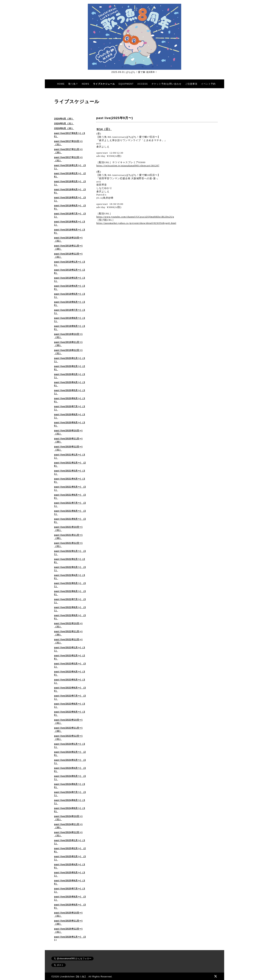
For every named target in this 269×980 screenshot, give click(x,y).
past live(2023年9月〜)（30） (70, 713)
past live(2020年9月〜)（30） (70, 424)
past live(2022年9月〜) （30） (70, 617)
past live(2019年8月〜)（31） (70, 320)
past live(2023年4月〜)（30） (70, 673)
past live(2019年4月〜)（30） (70, 288)
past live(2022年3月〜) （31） (70, 569)
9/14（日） (104, 129)
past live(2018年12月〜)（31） (68, 255)
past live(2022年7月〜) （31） (70, 601)
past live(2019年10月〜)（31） (68, 336)
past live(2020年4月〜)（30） (70, 384)
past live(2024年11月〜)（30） (68, 826)
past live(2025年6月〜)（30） (70, 882)
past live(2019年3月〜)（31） (70, 279)
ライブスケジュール (104, 84)
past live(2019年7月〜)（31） (70, 312)
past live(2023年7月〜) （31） (70, 697)
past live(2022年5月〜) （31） (70, 585)
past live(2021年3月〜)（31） (70, 472)
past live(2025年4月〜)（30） (70, 866)
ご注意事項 (191, 84)
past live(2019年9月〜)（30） (70, 328)
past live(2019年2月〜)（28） (70, 271)
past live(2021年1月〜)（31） (70, 456)
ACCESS (143, 84)
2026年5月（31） (64, 124)
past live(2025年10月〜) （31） (68, 914)
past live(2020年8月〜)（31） (70, 416)
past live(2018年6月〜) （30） (70, 207)
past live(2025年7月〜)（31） (70, 890)
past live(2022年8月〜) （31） (70, 609)
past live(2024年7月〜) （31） (70, 794)
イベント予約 (208, 84)
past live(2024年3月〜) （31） (70, 762)
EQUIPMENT (126, 84)
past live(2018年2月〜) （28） (70, 175)
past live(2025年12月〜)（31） (68, 930)
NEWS (86, 84)
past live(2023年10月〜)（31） (68, 721)
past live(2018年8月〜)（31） (70, 223)
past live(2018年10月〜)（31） (68, 239)
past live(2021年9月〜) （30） (70, 521)
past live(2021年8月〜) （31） (70, 513)
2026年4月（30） (64, 119)
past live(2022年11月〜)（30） (68, 633)
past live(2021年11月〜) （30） (68, 537)
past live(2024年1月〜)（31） (70, 746)
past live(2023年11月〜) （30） (68, 729)
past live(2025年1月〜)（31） (70, 842)
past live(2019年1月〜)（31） (70, 263)
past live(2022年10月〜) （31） (68, 625)
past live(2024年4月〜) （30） (70, 770)
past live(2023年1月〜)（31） (70, 649)
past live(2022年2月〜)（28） (70, 561)
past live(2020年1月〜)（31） (70, 360)
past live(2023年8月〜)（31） (70, 705)
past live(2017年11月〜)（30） (68, 151)
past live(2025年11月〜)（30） (68, 922)
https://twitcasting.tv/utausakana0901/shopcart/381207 (128, 165)
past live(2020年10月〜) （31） (68, 432)
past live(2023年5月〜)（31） (70, 681)
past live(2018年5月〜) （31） (70, 199)
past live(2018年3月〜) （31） (70, 183)
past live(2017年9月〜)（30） (70, 135)
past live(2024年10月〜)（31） (68, 818)
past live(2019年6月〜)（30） (70, 304)
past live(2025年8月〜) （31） (70, 898)
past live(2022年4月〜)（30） (70, 577)
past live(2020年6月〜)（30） (70, 400)
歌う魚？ (73, 84)
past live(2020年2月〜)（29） (70, 368)
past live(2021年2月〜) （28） (70, 464)
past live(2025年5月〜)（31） (70, 874)
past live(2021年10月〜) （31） (68, 529)
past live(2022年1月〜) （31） (70, 553)
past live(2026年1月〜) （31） (70, 938)
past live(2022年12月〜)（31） (68, 641)
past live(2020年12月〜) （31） (68, 448)
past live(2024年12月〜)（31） (68, 834)
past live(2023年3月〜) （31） (70, 665)
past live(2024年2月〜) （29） (70, 754)
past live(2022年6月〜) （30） (70, 593)
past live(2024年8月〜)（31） (70, 802)
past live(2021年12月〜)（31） (68, 545)
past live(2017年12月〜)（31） (68, 159)
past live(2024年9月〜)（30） (70, 810)
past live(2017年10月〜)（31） (68, 143)
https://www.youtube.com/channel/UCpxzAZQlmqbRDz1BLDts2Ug (135, 217)
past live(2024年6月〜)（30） (70, 786)
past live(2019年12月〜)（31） (68, 352)
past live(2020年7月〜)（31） (70, 408)
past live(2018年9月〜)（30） (70, 231)
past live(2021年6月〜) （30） (70, 496)
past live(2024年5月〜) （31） (70, 778)
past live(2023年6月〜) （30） (70, 689)
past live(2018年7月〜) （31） (70, 215)
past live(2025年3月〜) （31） (70, 858)
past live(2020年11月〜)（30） (68, 440)
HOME (61, 84)
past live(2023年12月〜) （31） (68, 738)
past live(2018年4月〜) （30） (70, 191)
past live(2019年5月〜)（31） (70, 296)
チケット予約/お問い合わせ (166, 84)
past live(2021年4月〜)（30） (70, 480)
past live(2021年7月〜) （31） (70, 504)
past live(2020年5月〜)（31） (70, 392)
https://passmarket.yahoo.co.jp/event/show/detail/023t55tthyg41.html (136, 223)
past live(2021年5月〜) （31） (70, 488)
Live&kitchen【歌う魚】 (73, 977)
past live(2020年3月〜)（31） (70, 376)
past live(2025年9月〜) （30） (70, 906)
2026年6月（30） (64, 128)
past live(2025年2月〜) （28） (70, 850)
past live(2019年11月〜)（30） (68, 344)
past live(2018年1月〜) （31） (70, 167)
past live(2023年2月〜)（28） (70, 657)
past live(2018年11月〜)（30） (68, 247)
